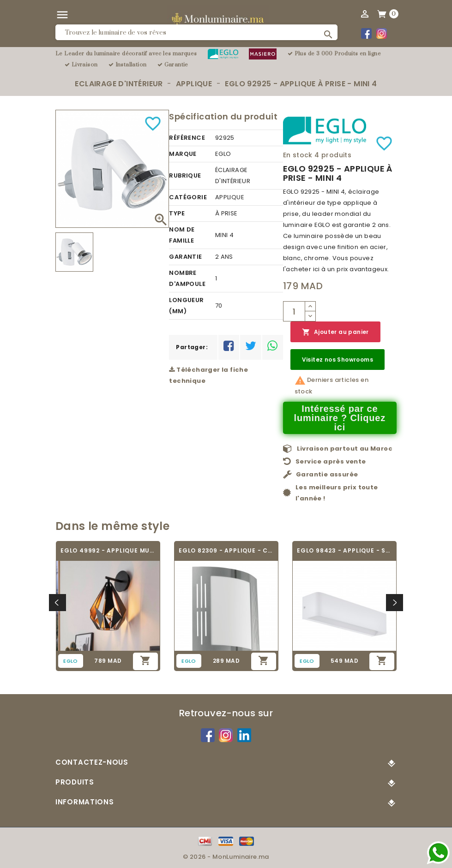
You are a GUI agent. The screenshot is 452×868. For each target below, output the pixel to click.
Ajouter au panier (335, 332)
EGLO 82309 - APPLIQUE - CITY (226, 550)
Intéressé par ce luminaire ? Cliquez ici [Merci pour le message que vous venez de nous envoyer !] (340, 418)
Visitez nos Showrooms (337, 360)
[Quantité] (294, 311)
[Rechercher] (196, 32)
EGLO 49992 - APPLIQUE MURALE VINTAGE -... (108, 550)
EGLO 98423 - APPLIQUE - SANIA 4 (344, 550)
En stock (298, 155)
